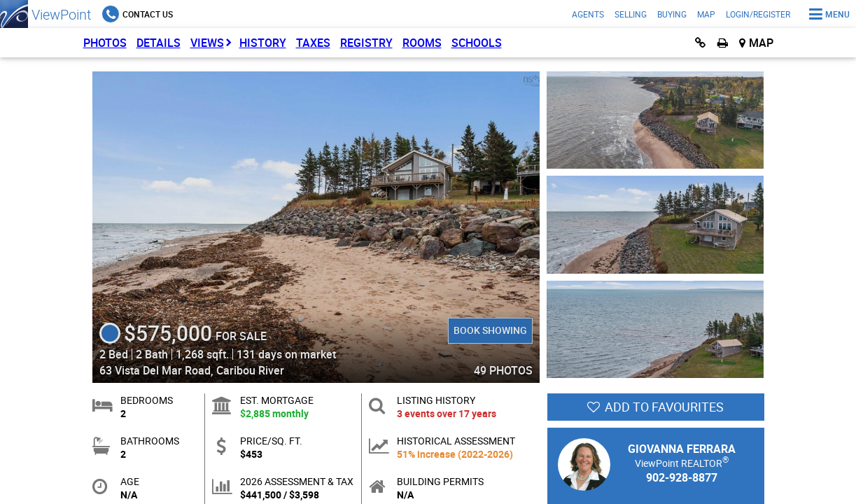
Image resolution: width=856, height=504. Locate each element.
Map (706, 14)
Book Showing (490, 330)
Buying (672, 14)
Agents (588, 14)
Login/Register (758, 14)
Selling (631, 14)
